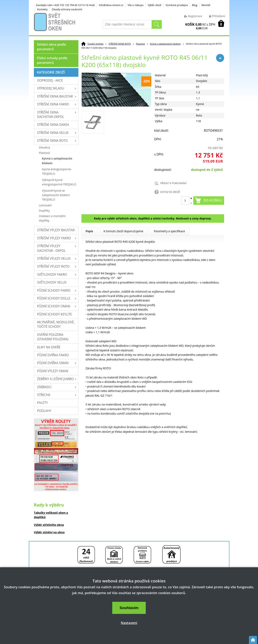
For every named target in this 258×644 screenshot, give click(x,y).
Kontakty (42, 9)
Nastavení (129, 623)
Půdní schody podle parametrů (52, 60)
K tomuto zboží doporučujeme (123, 231)
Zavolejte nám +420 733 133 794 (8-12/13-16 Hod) (65, 5)
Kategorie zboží (51, 72)
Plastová (140, 44)
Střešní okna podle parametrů (51, 47)
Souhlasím (129, 608)
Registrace (193, 16)
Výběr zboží (154, 5)
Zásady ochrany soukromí (67, 9)
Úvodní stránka (95, 44)
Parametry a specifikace (169, 231)
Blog (195, 5)
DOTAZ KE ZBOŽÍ (170, 192)
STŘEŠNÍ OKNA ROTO (120, 44)
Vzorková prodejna (177, 5)
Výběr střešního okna (49, 525)
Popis (89, 231)
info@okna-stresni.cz (111, 5)
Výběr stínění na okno (49, 532)
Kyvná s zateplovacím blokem (165, 44)
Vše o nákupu (136, 5)
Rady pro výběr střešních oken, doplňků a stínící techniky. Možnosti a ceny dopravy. (153, 218)
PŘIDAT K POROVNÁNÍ (173, 183)
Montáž (206, 5)
